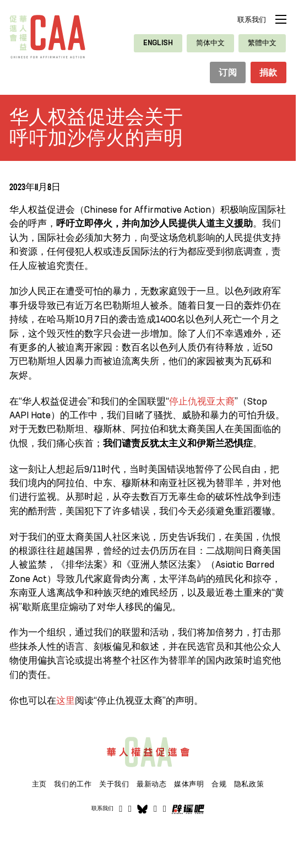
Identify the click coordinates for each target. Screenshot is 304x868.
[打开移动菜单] (281, 19)
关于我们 (114, 785)
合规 (219, 785)
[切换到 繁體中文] (262, 43)
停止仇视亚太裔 (202, 403)
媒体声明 (189, 785)
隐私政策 (249, 785)
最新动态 (152, 785)
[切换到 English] (158, 43)
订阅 (225, 74)
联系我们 (252, 20)
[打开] (165, 810)
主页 (39, 785)
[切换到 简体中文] (210, 43)
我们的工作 (73, 785)
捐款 (267, 74)
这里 (66, 702)
